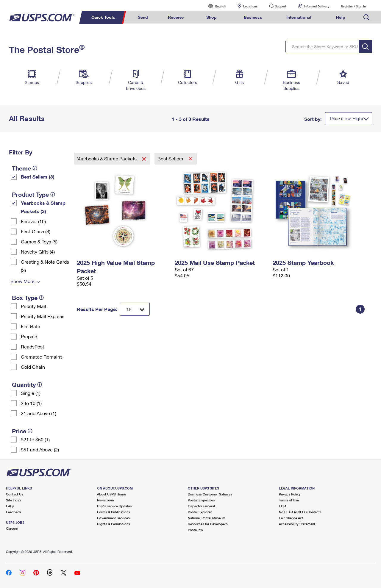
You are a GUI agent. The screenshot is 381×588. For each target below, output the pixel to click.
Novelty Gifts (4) (38, 252)
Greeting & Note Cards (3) (45, 266)
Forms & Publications (114, 512)
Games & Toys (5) (39, 241)
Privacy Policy (290, 494)
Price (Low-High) (346, 118)
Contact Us (15, 494)
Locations (250, 6)
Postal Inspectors (201, 500)
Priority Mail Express (43, 316)
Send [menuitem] (143, 17)
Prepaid (29, 336)
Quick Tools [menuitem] (103, 17)
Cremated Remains (42, 357)
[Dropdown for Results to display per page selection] (135, 309)
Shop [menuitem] (211, 17)
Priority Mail (33, 306)
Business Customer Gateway (210, 494)
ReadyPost (32, 347)
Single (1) (31, 393)
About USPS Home (111, 494)
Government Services (113, 518)
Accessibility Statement (297, 524)
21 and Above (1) (39, 413)
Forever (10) (33, 221)
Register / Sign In (353, 6)
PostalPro (195, 530)
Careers (12, 528)
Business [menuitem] (253, 17)
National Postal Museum (207, 518)
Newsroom (106, 500)
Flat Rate (31, 326)
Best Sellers (171, 158)
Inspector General (201, 506)
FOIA (283, 506)
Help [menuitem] (341, 17)
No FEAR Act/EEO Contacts (300, 512)
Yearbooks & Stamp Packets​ (107, 158)
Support (281, 6)
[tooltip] (35, 168)
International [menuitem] (299, 17)
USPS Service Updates (114, 506)
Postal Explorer (200, 512)
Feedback (14, 512)
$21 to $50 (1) (35, 439)
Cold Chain (33, 367)
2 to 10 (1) (31, 403)
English (214, 6)
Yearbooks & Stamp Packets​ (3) (43, 207)
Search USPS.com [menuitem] (366, 17)
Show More (22, 281)
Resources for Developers (208, 524)
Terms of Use (289, 500)
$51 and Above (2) (40, 449)
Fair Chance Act (291, 518)
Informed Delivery (317, 6)
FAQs (10, 506)
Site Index (14, 500)
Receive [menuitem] (176, 17)
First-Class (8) (36, 231)
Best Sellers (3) (38, 177)
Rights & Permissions (114, 524)
